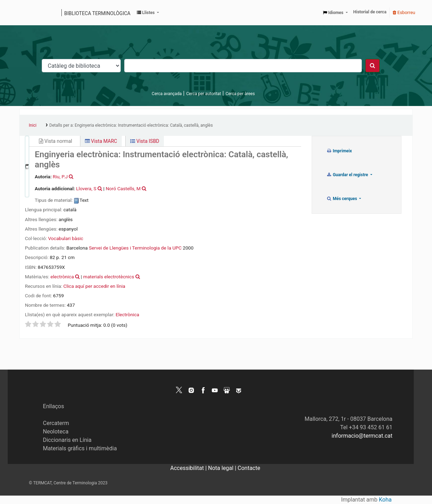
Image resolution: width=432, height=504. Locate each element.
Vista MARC (101, 141)
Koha (385, 500)
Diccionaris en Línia (67, 440)
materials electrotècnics (109, 277)
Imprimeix (339, 151)
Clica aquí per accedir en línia (94, 286)
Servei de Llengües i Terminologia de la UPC (135, 248)
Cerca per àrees (240, 94)
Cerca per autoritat (204, 94)
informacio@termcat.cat (362, 436)
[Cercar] (373, 66)
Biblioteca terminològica (97, 13)
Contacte (249, 468)
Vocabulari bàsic (66, 238)
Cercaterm (56, 423)
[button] (148, 13)
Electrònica (127, 314)
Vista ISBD (145, 141)
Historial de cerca (370, 12)
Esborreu (404, 12)
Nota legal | (223, 468)
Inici (33, 125)
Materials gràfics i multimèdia (80, 448)
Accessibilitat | (189, 468)
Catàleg (27, 13)
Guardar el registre (348, 175)
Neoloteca (56, 432)
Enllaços (53, 406)
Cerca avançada (167, 94)
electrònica (62, 277)
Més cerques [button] (342, 199)
